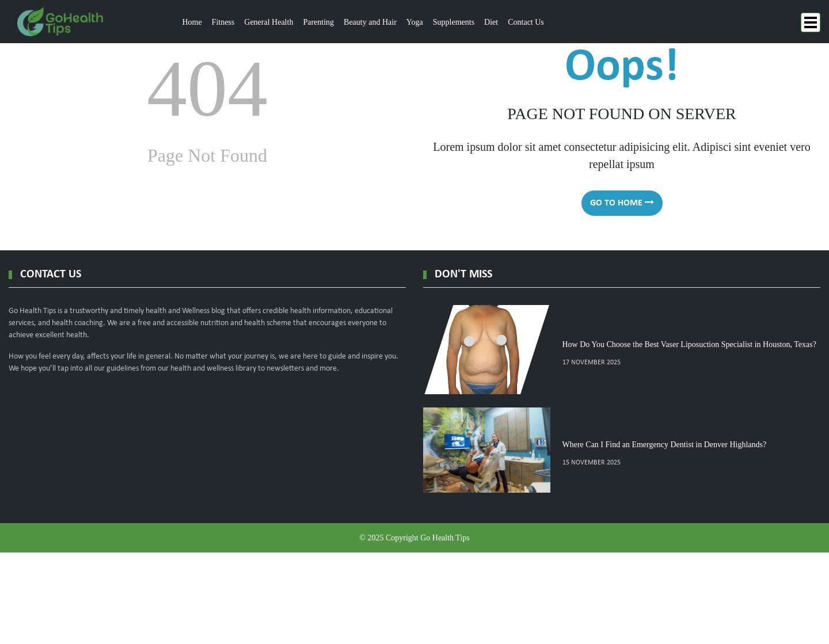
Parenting (318, 22)
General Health (269, 22)
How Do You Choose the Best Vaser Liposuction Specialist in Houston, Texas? (689, 344)
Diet (491, 22)
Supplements (454, 22)
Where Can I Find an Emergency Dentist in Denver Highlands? (665, 445)
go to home (622, 203)
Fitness (223, 22)
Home (192, 22)
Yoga (415, 22)
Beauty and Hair (370, 22)
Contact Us (526, 22)
